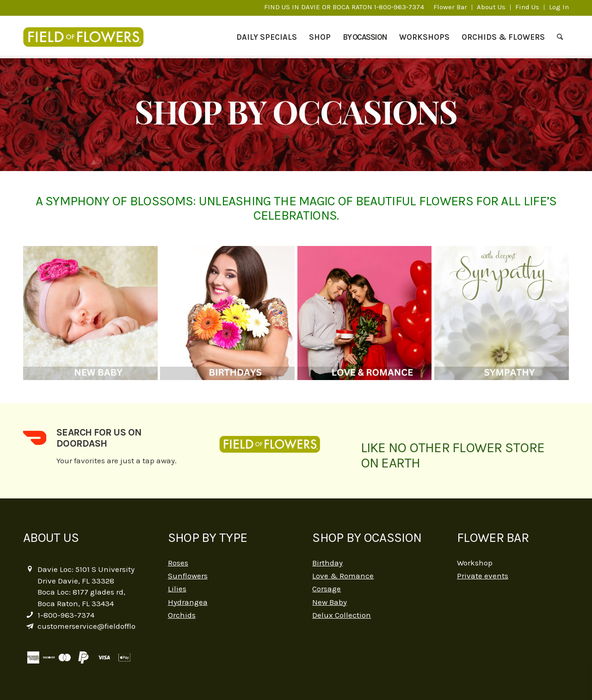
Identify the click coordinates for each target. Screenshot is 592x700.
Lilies (177, 589)
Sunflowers (188, 576)
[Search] (560, 37)
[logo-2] (88, 37)
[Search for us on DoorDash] (35, 438)
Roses (178, 563)
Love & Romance (343, 576)
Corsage (327, 589)
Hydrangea (188, 602)
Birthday (327, 563)
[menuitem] (450, 7)
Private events (483, 576)
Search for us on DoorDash (99, 438)
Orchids (182, 615)
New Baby (330, 602)
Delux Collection (342, 615)
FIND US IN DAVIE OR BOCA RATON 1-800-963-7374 (344, 7)
